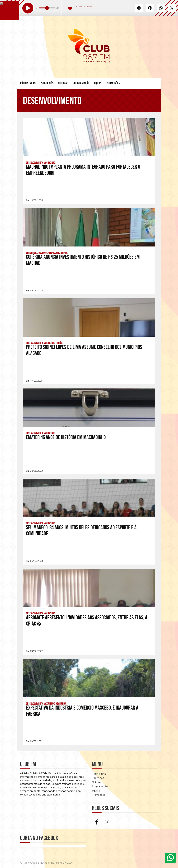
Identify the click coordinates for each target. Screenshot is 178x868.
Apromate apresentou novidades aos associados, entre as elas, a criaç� (87, 621)
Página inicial (28, 83)
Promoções (113, 83)
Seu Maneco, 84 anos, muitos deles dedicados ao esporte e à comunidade (81, 530)
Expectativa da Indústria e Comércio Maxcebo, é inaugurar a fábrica (82, 711)
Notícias (63, 83)
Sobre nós (47, 83)
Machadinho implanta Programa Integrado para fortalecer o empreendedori (83, 170)
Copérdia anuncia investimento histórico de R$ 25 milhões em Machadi (83, 260)
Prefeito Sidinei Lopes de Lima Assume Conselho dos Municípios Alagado (84, 350)
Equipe (98, 83)
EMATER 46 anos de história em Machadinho (66, 437)
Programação (81, 83)
